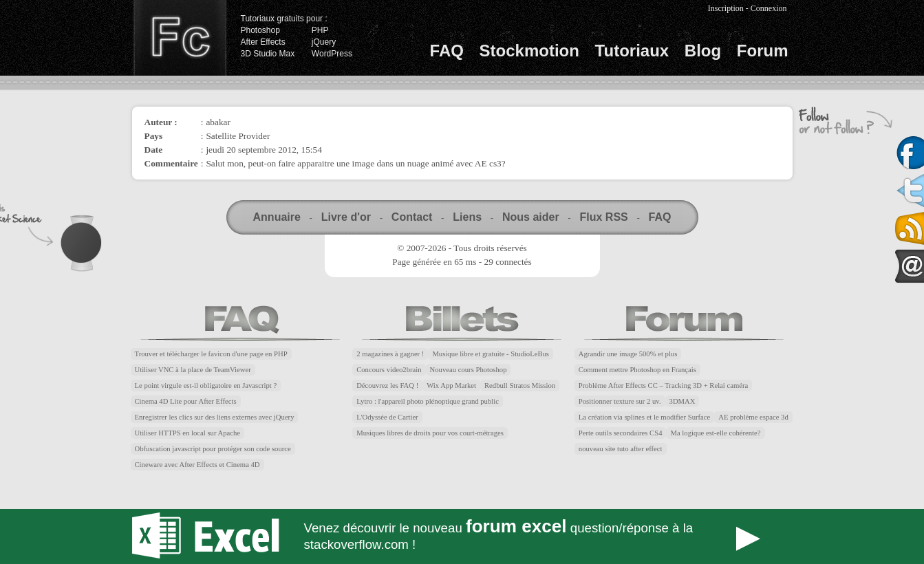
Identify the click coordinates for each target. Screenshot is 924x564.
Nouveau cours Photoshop (469, 370)
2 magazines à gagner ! (390, 354)
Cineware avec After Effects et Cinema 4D (197, 465)
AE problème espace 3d (753, 417)
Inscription (726, 8)
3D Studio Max (268, 54)
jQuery (324, 42)
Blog (703, 51)
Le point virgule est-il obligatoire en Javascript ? (206, 386)
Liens (467, 217)
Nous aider (531, 217)
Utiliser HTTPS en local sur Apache (188, 433)
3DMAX (683, 401)
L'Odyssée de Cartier (387, 417)
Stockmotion (529, 51)
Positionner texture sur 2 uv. (620, 401)
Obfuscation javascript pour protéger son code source (213, 449)
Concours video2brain (389, 370)
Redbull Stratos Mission (520, 386)
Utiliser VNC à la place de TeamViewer (193, 370)
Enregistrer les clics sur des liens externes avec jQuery (215, 417)
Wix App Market (451, 386)
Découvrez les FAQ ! (387, 386)
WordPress (332, 54)
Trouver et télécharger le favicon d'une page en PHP (211, 354)
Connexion (769, 8)
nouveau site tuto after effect (621, 449)
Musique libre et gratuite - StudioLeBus (491, 354)
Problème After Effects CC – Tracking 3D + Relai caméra (663, 386)
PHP (320, 30)
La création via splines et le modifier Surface (644, 417)
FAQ (447, 51)
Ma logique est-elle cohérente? (715, 433)
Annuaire (277, 217)
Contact (412, 217)
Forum (763, 51)
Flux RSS (603, 217)
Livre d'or (346, 217)
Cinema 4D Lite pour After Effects (186, 401)
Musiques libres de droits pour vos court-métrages (430, 433)
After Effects (263, 42)
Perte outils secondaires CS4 (621, 433)
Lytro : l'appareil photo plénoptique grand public (428, 401)
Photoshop (260, 30)
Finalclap (180, 38)
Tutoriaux (632, 51)
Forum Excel (462, 536)
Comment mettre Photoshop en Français (637, 370)
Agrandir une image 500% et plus (628, 354)
